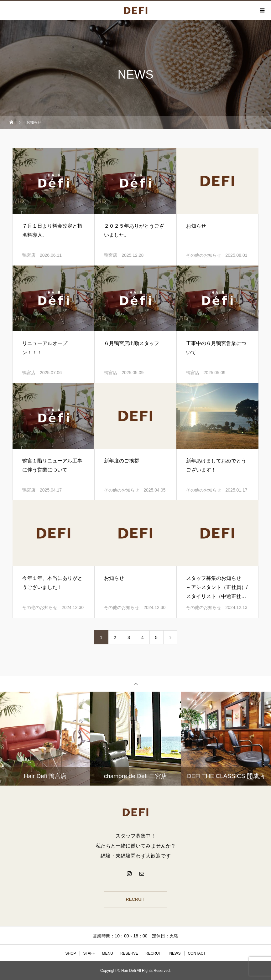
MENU (108, 953)
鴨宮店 (29, 255)
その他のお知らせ (204, 255)
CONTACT (197, 953)
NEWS (175, 953)
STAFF (89, 953)
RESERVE (129, 953)
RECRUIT (135, 899)
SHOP (70, 953)
